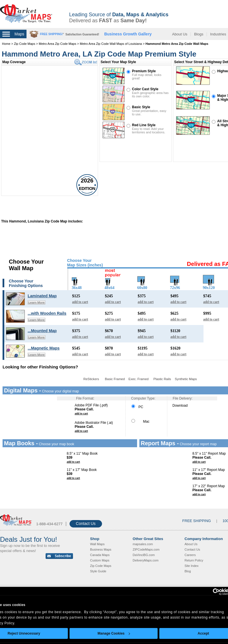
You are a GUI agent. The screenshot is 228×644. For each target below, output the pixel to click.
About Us (180, 34)
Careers (190, 555)
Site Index (192, 566)
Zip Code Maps (25, 44)
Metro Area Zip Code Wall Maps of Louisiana (111, 44)
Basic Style (141, 107)
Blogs (199, 34)
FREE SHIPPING (197, 521)
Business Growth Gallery (128, 34)
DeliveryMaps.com (146, 560)
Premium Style (144, 71)
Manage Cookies (114, 633)
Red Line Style (144, 125)
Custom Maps (100, 560)
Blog (188, 571)
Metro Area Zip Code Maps (57, 44)
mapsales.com (143, 544)
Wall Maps (97, 544)
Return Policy (194, 560)
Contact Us (86, 523)
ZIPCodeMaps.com (146, 549)
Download (180, 406)
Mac (140, 422)
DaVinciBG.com (144, 555)
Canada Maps (100, 555)
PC (137, 407)
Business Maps (101, 549)
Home (6, 44)
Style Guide (98, 571)
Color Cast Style (145, 89)
